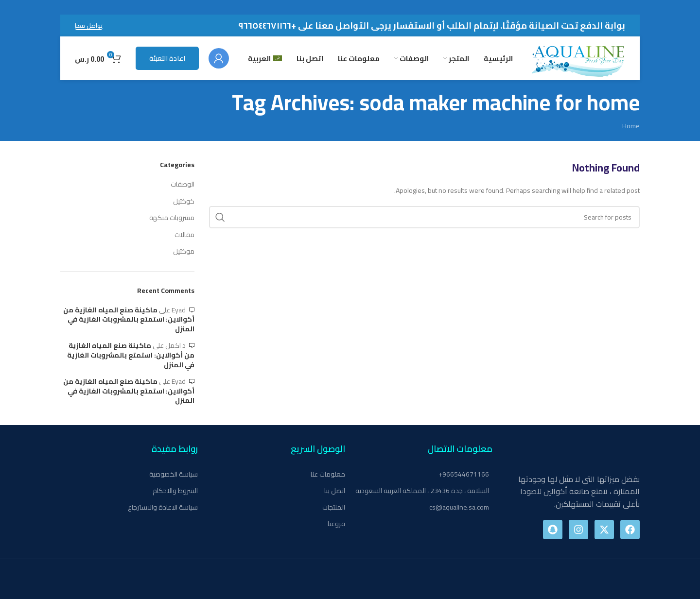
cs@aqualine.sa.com (459, 507)
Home (631, 126)
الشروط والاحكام (175, 491)
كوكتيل (184, 202)
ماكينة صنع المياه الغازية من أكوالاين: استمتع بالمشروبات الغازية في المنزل (129, 319)
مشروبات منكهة (172, 218)
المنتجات (334, 507)
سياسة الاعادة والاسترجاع (163, 507)
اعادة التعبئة (167, 58)
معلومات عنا (328, 474)
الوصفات (183, 185)
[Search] (425, 217)
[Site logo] (578, 58)
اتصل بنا (335, 491)
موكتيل (184, 252)
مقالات (184, 235)
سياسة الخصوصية (174, 474)
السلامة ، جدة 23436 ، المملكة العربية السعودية (422, 491)
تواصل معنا (89, 26)
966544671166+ (464, 474)
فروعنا (336, 524)
